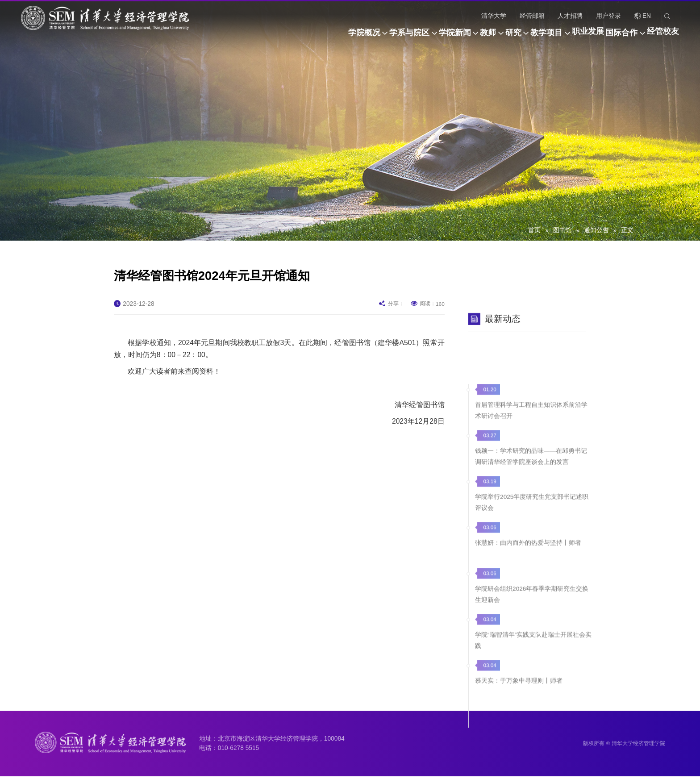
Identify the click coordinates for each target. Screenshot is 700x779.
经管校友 (663, 37)
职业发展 (561, 37)
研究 (459, 37)
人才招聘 (570, 16)
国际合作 (608, 37)
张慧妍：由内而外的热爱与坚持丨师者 (528, 693)
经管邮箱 (532, 16)
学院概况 (255, 37)
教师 (420, 37)
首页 (534, 230)
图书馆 (562, 230)
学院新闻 (373, 37)
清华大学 (494, 16)
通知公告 (596, 230)
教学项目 (506, 37)
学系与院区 (314, 37)
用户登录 (608, 16)
